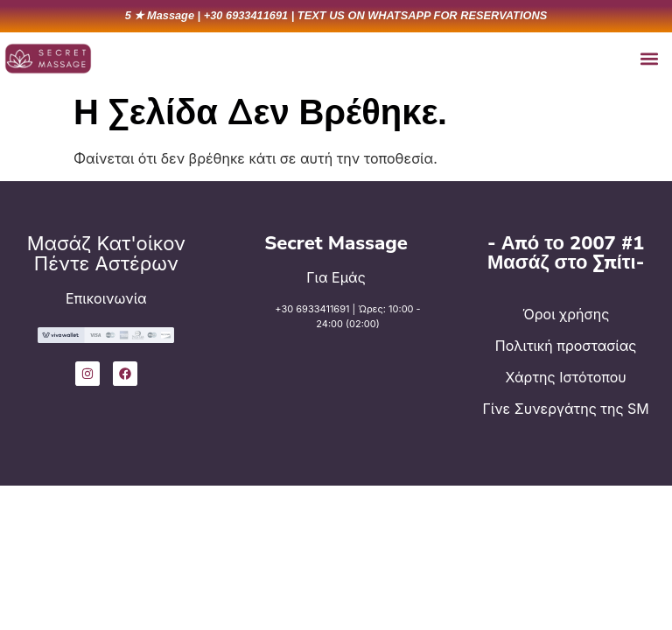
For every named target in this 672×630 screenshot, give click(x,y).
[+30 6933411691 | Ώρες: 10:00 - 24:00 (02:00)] (250, 329)
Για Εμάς (336, 277)
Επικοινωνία (106, 298)
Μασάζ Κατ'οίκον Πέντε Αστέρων (106, 253)
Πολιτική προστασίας (566, 346)
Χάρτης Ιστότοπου (566, 377)
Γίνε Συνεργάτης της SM (566, 409)
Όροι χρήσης (566, 314)
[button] (649, 58)
